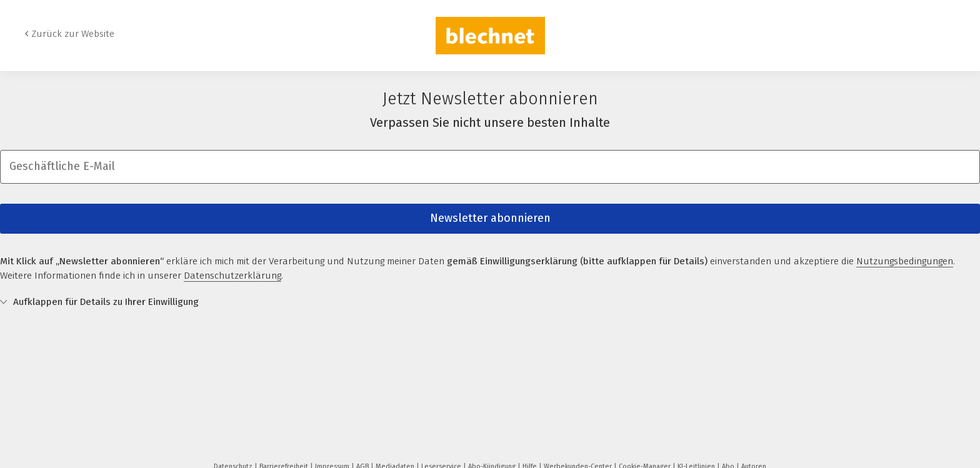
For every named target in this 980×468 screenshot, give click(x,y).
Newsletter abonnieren (490, 218)
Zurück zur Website (73, 34)
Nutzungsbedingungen (905, 261)
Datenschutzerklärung (232, 276)
